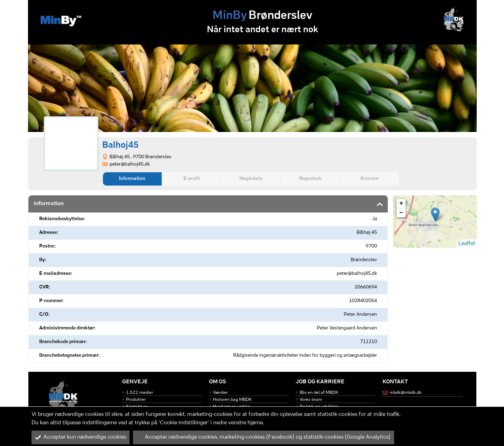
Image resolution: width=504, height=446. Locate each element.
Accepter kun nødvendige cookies (80, 437)
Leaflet (467, 244)
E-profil (192, 179)
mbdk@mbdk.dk (406, 393)
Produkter (136, 400)
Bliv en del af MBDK (319, 393)
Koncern (370, 179)
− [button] (401, 213)
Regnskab (310, 179)
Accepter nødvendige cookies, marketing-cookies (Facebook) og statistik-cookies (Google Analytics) (264, 437)
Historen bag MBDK (232, 400)
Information (132, 179)
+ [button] (401, 203)
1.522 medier (139, 393)
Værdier (220, 393)
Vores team (311, 400)
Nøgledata (251, 179)
